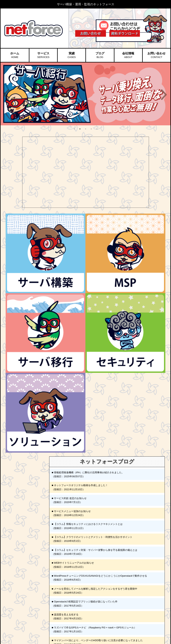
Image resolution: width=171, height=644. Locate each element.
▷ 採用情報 (60, 606)
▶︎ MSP (27, 584)
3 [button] (86, 129)
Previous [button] (6, 95)
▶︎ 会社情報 (58, 590)
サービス (43, 55)
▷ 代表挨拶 (60, 598)
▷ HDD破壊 (31, 615)
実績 (72, 55)
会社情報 (128, 55)
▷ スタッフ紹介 (62, 602)
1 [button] (74, 129)
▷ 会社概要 (60, 594)
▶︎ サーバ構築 (30, 579)
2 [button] (80, 129)
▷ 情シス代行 (32, 624)
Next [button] (164, 95)
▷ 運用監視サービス (36, 588)
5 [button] (97, 129)
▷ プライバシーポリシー (67, 610)
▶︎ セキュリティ (32, 603)
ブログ (100, 55)
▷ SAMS (30, 592)
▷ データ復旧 (32, 628)
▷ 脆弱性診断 (32, 607)
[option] (85, 94)
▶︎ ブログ (57, 584)
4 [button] (91, 129)
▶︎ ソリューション (33, 620)
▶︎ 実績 (56, 579)
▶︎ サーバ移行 (30, 598)
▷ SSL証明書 (32, 611)
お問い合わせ (156, 55)
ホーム (15, 55)
